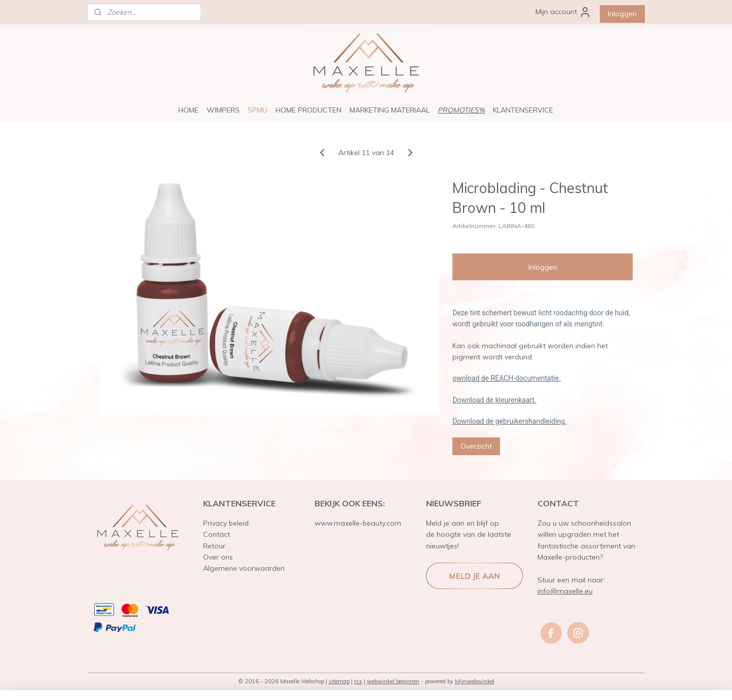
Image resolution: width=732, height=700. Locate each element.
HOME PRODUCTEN (309, 110)
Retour (214, 546)
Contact (217, 534)
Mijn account (563, 12)
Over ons (218, 557)
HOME (188, 110)
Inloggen (622, 14)
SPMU (258, 110)
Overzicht (476, 446)
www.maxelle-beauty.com (358, 523)
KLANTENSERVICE (523, 110)
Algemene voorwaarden (244, 568)
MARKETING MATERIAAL (390, 110)
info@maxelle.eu (565, 591)
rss (358, 681)
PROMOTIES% (461, 110)
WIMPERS (223, 110)
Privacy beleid (226, 523)
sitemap (339, 681)
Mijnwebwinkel (475, 681)
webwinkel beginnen (393, 681)
